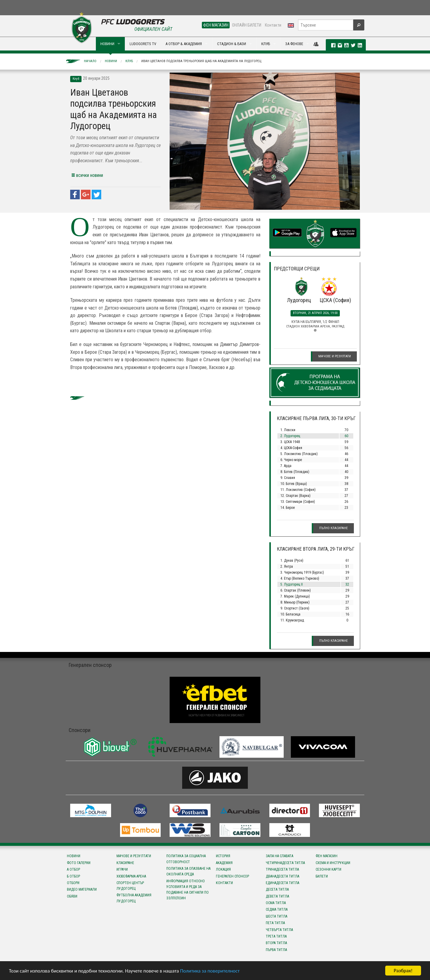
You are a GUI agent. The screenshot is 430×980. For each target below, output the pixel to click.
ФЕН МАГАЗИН (216, 25)
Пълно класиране (334, 528)
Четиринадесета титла (285, 863)
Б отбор (73, 876)
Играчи (122, 869)
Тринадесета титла (282, 869)
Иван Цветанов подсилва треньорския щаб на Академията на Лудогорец (201, 61)
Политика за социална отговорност (186, 859)
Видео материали (82, 889)
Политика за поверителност (210, 971)
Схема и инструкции (333, 863)
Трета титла (276, 936)
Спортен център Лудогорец (130, 886)
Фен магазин (327, 856)
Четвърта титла (279, 930)
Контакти (273, 25)
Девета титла (277, 896)
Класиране (125, 863)
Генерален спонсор (232, 876)
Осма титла (276, 903)
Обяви (72, 896)
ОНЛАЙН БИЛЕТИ (247, 25)
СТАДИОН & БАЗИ (232, 44)
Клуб (129, 61)
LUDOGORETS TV (143, 44)
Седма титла (277, 909)
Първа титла (276, 950)
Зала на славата (279, 856)
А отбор (73, 869)
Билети (322, 876)
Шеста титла (277, 916)
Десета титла (277, 889)
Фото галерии (79, 863)
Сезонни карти (328, 869)
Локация (223, 869)
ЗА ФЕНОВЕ (294, 44)
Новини (111, 61)
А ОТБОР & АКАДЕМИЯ (184, 44)
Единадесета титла (282, 883)
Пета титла (275, 923)
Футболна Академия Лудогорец (134, 898)
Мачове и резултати (335, 356)
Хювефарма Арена (131, 876)
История (223, 856)
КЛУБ (266, 44)
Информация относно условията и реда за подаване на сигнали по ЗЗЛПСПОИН (188, 890)
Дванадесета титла (282, 876)
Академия (224, 863)
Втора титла (276, 943)
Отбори (73, 883)
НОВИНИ (107, 44)
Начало (90, 61)
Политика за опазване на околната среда (188, 871)
